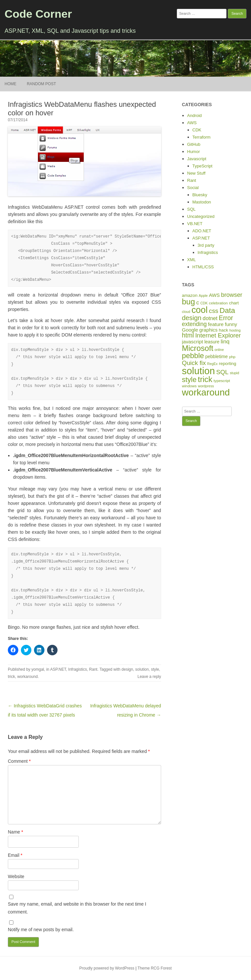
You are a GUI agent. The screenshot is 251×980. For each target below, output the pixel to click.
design (127, 669)
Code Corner (38, 14)
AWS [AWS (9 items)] (214, 295)
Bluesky (200, 195)
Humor (194, 152)
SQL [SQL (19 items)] (222, 372)
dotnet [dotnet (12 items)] (210, 318)
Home (10, 84)
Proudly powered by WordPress (107, 968)
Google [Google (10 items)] (190, 330)
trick (11, 677)
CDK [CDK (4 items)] (204, 303)
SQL (192, 209)
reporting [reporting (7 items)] (228, 364)
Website (16, 876)
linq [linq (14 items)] (225, 341)
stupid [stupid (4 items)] (234, 373)
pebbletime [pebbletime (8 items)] (217, 356)
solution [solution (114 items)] (199, 371)
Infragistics (78, 669)
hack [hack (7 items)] (224, 330)
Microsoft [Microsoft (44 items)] (198, 348)
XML (192, 260)
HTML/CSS (203, 267)
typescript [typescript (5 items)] (222, 381)
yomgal (38, 669)
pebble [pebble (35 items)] (193, 356)
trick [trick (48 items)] (205, 379)
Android (195, 115)
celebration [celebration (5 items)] (218, 303)
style (155, 669)
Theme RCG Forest (155, 968)
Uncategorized (201, 216)
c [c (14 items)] (198, 302)
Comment (19, 761)
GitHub (194, 144)
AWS (192, 123)
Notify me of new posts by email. (41, 930)
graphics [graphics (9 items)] (209, 330)
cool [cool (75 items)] (200, 310)
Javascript (197, 159)
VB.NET (195, 224)
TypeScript (202, 166)
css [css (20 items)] (214, 311)
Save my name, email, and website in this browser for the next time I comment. (77, 908)
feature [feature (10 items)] (216, 324)
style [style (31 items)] (189, 380)
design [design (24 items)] (192, 318)
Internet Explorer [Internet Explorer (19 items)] (218, 335)
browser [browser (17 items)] (232, 295)
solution (142, 669)
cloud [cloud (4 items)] (186, 312)
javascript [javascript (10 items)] (193, 342)
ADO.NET (202, 231)
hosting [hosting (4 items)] (235, 330)
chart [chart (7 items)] (234, 303)
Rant (93, 669)
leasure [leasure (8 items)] (212, 342)
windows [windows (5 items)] (189, 386)
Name (16, 832)
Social (193, 188)
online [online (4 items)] (219, 350)
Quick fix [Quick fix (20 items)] (194, 363)
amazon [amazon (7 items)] (190, 295)
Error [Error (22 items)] (226, 318)
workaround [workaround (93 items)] (206, 392)
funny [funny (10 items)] (231, 324)
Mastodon (202, 202)
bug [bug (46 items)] (189, 302)
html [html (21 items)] (188, 335)
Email (15, 855)
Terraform (202, 137)
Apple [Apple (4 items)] (203, 296)
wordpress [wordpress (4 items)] (206, 386)
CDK (197, 130)
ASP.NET (58, 669)
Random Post (41, 84)
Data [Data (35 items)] (227, 310)
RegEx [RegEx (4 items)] (212, 364)
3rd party (206, 245)
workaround (28, 677)
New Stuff (196, 173)
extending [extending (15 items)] (194, 324)
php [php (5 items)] (232, 357)
